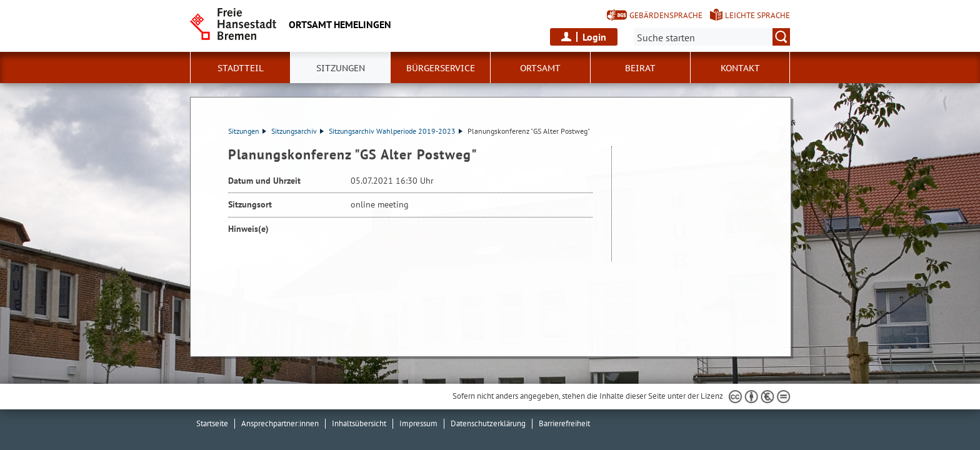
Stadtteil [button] (241, 68)
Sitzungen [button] (341, 68)
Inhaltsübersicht (359, 423)
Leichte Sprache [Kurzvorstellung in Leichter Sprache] (757, 15)
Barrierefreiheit (564, 423)
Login (594, 37)
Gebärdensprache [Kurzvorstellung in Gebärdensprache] (666, 15)
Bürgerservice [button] (441, 68)
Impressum (418, 423)
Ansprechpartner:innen (280, 423)
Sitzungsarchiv (297, 131)
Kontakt (740, 68)
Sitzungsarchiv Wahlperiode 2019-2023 (396, 131)
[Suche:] (712, 37)
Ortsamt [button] (540, 68)
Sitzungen (247, 131)
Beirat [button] (640, 68)
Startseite (212, 423)
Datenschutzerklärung (488, 423)
